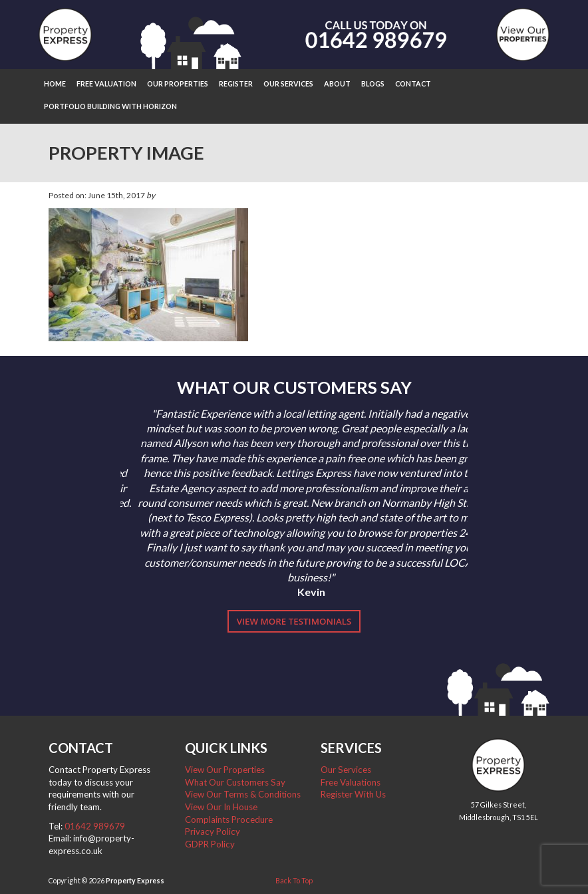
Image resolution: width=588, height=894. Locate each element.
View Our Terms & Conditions (243, 794)
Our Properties (178, 83)
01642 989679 (95, 826)
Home (55, 83)
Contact (413, 83)
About (337, 83)
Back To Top (294, 880)
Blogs (373, 83)
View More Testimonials (294, 621)
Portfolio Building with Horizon (110, 106)
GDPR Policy (210, 844)
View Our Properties (225, 770)
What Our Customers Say (235, 782)
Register (236, 83)
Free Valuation (106, 83)
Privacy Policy (213, 831)
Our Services (288, 83)
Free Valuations (351, 782)
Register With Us (353, 794)
